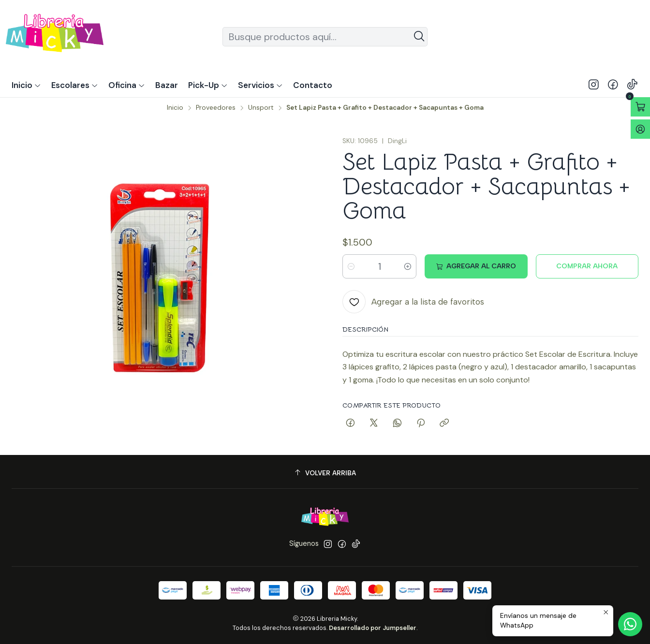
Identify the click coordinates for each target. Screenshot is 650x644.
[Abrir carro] (640, 107)
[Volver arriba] (325, 473)
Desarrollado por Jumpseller (373, 628)
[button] (208, 85)
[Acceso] (640, 129)
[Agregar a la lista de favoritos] (413, 302)
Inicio (175, 108)
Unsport (261, 108)
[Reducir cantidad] (351, 266)
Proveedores (216, 108)
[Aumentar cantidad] (408, 266)
